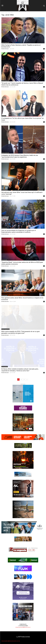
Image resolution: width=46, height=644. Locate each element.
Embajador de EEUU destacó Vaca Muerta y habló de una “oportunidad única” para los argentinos (20, 156)
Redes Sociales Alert (5, 43)
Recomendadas (5, 190)
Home (3, 13)
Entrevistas (4, 116)
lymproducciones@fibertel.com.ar (23, 627)
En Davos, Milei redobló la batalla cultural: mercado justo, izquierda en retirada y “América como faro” (20, 370)
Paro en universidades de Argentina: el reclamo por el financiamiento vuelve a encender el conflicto (19, 231)
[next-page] (27, 379)
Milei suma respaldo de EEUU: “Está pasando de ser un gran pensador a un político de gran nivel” (21, 332)
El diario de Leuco (5, 49)
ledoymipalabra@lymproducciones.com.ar (11, 641)
